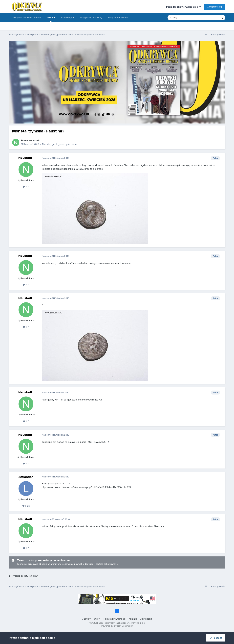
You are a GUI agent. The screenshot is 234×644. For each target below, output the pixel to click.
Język (86, 619)
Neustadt (34, 140)
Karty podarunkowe (118, 18)
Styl (97, 619)
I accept (216, 638)
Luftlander (25, 477)
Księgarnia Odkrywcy (91, 18)
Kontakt (133, 619)
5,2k (26, 506)
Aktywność (68, 18)
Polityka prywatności (114, 619)
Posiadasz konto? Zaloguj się (183, 7)
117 (26, 187)
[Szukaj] (185, 18)
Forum (51, 19)
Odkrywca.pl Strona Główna (26, 18)
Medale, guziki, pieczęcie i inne (59, 144)
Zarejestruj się (215, 7)
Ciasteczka (146, 619)
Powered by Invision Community (117, 626)
